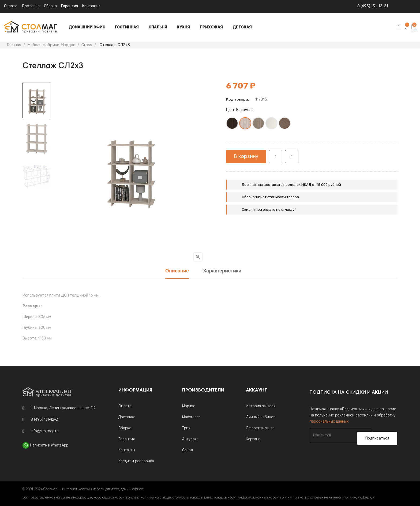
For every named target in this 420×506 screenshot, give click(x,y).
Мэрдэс (189, 406)
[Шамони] (285, 124)
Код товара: (237, 100)
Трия (186, 428)
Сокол (187, 450)
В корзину (246, 157)
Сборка (50, 6)
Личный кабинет (260, 417)
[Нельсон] (259, 124)
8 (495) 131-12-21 (373, 6)
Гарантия (70, 6)
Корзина (253, 439)
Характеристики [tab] (222, 271)
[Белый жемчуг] (272, 124)
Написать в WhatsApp (49, 445)
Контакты (91, 6)
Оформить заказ (260, 428)
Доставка (31, 6)
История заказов (261, 406)
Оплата (11, 6)
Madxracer (191, 417)
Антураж (190, 439)
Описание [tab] (177, 271)
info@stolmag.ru (45, 431)
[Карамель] (245, 124)
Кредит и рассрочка (136, 461)
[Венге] (232, 124)
